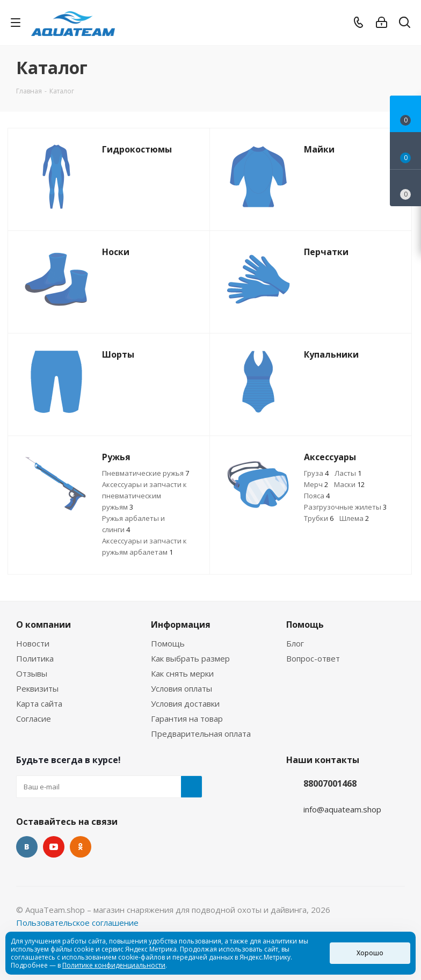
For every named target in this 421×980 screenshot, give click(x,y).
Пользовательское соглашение (77, 923)
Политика (35, 658)
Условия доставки (185, 703)
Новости (33, 643)
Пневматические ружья (146, 473)
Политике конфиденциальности (114, 965)
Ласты (348, 473)
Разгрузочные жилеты (345, 507)
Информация (181, 625)
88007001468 (330, 783)
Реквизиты (37, 688)
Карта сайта (39, 703)
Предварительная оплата (201, 734)
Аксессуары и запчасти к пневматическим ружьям (144, 496)
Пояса (317, 496)
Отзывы (32, 673)
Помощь (168, 643)
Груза (316, 473)
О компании (43, 625)
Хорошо (370, 953)
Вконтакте (27, 847)
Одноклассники (81, 847)
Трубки (319, 518)
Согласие (34, 718)
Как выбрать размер (190, 658)
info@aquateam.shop (342, 809)
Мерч (316, 484)
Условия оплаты (182, 688)
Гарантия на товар (187, 718)
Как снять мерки (182, 673)
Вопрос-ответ (313, 658)
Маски (349, 484)
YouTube (54, 847)
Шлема (354, 518)
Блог (295, 643)
